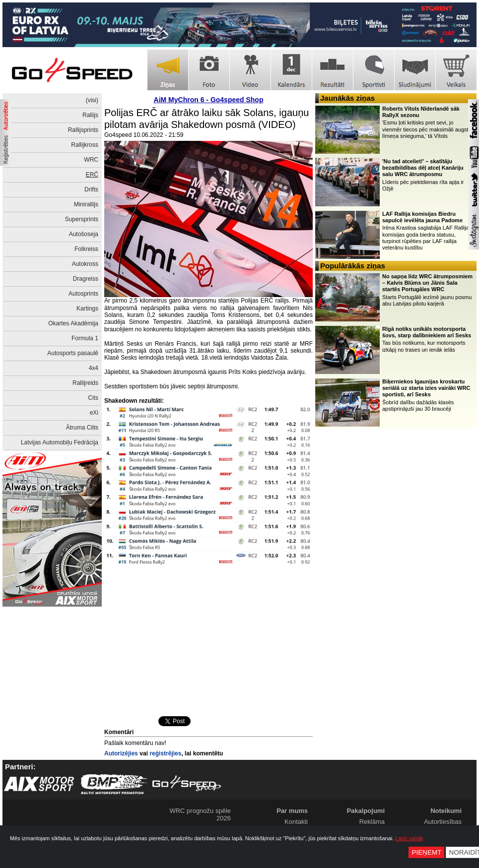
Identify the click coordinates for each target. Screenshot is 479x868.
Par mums (292, 811)
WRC (91, 160)
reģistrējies (165, 753)
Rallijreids (85, 383)
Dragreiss (86, 279)
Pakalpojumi (366, 811)
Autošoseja (84, 234)
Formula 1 (85, 338)
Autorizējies (121, 753)
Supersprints (82, 219)
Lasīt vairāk (409, 838)
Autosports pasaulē (73, 353)
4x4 (94, 368)
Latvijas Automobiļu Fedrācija (60, 442)
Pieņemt (426, 852)
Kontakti (296, 822)
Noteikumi (446, 811)
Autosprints (83, 294)
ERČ (92, 175)
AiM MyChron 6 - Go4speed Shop (209, 100)
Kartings (87, 309)
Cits (93, 398)
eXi (94, 413)
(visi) (92, 100)
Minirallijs (86, 204)
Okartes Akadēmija (73, 323)
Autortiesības (443, 822)
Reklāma (372, 822)
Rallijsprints (83, 130)
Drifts (91, 189)
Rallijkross (85, 145)
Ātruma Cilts (82, 428)
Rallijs (90, 115)
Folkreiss (86, 249)
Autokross (85, 264)
